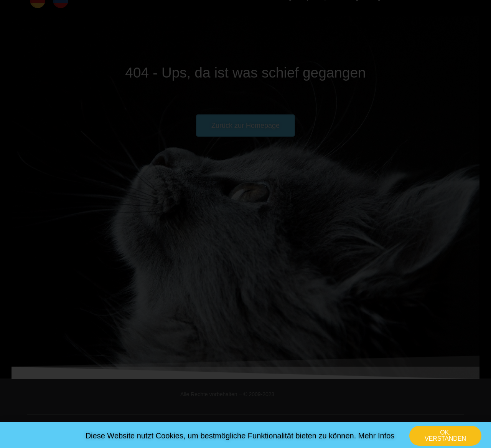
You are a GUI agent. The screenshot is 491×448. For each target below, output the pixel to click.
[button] (445, 438)
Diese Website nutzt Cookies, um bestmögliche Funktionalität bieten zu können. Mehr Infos (240, 438)
